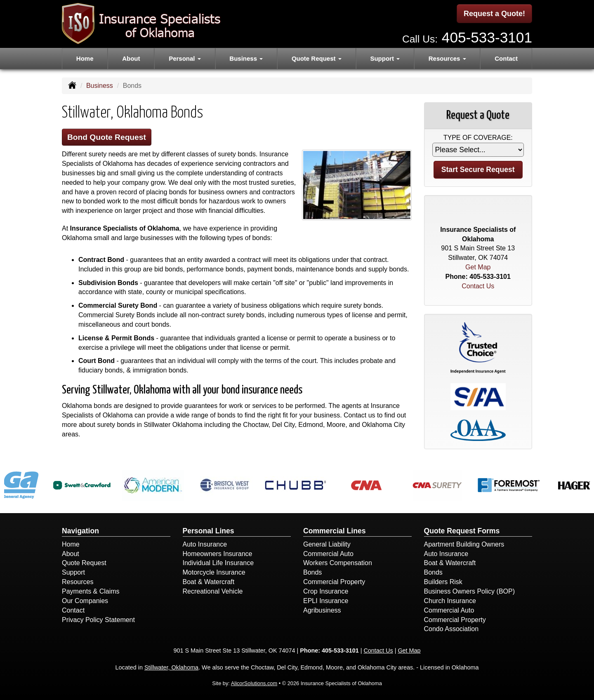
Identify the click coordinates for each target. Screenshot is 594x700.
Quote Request (84, 563)
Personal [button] (185, 58)
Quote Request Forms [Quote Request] (462, 531)
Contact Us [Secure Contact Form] (478, 286)
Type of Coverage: (478, 138)
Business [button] (246, 58)
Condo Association (451, 629)
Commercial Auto (328, 554)
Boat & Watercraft (209, 582)
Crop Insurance (326, 591)
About (131, 58)
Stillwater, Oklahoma (171, 667)
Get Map (478, 267)
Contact (506, 58)
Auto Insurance (205, 544)
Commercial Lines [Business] (335, 531)
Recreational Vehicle (213, 591)
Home (85, 58)
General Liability (327, 544)
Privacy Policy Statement (98, 620)
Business (100, 86)
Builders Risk (443, 582)
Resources (78, 582)
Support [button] (385, 58)
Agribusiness (322, 610)
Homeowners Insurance (218, 554)
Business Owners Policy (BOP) (470, 591)
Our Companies (85, 601)
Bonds (312, 572)
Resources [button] (447, 58)
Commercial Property (334, 582)
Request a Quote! (494, 14)
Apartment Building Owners (464, 544)
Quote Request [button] (317, 58)
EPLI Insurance (326, 601)
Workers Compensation (338, 563)
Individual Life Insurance (218, 563)
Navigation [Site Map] (80, 531)
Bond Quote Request (107, 137)
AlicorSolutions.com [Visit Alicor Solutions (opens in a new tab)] (254, 683)
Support (73, 572)
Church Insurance (450, 601)
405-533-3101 (487, 37)
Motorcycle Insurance (214, 572)
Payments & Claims (91, 591)
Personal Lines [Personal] (209, 531)
